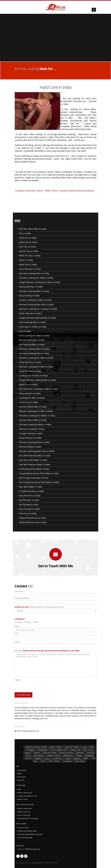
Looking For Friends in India (33, 376)
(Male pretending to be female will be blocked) (39, 607)
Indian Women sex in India (33, 522)
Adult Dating (22, 770)
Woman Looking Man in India (34, 349)
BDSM (20, 774)
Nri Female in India (29, 505)
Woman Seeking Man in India (34, 273)
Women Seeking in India (32, 340)
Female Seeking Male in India (34, 291)
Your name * (19, 591)
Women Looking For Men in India (36, 367)
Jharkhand (80, 752)
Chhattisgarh (42, 750)
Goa (91, 750)
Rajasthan (77, 758)
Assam (85, 747)
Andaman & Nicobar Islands (36, 747)
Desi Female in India (29, 509)
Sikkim (86, 758)
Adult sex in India (28, 264)
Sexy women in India (30, 393)
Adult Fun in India (28, 384)
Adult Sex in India (28, 242)
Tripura (43, 761)
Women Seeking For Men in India (36, 411)
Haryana (37, 752)
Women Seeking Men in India (34, 353)
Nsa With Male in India (31, 487)
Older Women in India (30, 313)
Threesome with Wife (25, 838)
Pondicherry (57, 758)
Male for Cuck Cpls (24, 812)
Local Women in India (30, 371)
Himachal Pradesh (50, 752)
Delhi (85, 750)
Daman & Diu (75, 750)
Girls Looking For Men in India (34, 336)
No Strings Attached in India (34, 478)
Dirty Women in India (30, 362)
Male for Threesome (25, 793)
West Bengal (80, 761)
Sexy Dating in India (29, 296)
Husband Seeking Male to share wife (30, 834)
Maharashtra (68, 755)
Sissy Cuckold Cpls (24, 815)
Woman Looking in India (32, 429)
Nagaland (38, 758)
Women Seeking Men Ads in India (36, 304)
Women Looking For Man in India (36, 358)
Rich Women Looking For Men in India (39, 389)
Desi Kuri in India (28, 513)
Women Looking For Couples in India (38, 309)
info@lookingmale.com (30, 731)
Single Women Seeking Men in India (38, 380)
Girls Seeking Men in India (32, 322)
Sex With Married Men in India (35, 456)
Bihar (92, 747)
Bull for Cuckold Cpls (25, 809)
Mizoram (28, 758)
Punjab (68, 758)
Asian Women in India (30, 438)
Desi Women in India (30, 496)
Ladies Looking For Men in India (35, 300)
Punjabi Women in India (31, 491)
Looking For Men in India (32, 398)
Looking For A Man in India (33, 327)
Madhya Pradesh (54, 755)
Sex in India (25, 233)
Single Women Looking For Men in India (40, 282)
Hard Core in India (29, 402)
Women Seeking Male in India (34, 442)
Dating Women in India (31, 287)
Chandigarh (30, 750)
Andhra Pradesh (56, 747)
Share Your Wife (23, 828)
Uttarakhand (67, 761)
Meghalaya (89, 755)
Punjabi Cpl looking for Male (27, 831)
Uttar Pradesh (54, 761)
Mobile (17, 626)
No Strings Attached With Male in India (39, 482)
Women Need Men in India (33, 407)
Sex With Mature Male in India (35, 464)
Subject (17, 642)
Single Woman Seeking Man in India (38, 318)
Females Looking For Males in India (37, 416)
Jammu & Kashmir (67, 752)
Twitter (22, 856)
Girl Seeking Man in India (32, 344)
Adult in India (26, 260)
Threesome (22, 777)
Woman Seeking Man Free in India (37, 451)
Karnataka (91, 752)
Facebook (18, 856)
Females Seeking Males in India (35, 424)
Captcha (18, 680)
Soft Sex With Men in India (33, 229)
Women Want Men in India (33, 420)
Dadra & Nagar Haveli (59, 750)
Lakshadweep (39, 755)
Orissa (47, 758)
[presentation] (32, 686)
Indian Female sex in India (33, 518)
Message (47, 651)
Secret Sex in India (29, 251)
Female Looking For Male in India (36, 278)
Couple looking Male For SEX (27, 796)
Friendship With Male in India (34, 469)
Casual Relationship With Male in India (39, 473)
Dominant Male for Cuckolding (28, 818)
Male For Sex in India (30, 256)
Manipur (79, 755)
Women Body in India (30, 447)
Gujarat (27, 752)
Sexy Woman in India (30, 269)
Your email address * (22, 598)
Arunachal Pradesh (72, 747)
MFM (19, 789)
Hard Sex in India (28, 238)
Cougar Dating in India (31, 433)
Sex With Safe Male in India (33, 460)
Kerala (28, 755)
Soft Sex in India (27, 247)
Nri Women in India (29, 500)
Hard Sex (21, 780)
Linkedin (26, 856)
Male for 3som (23, 799)
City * (17, 633)
